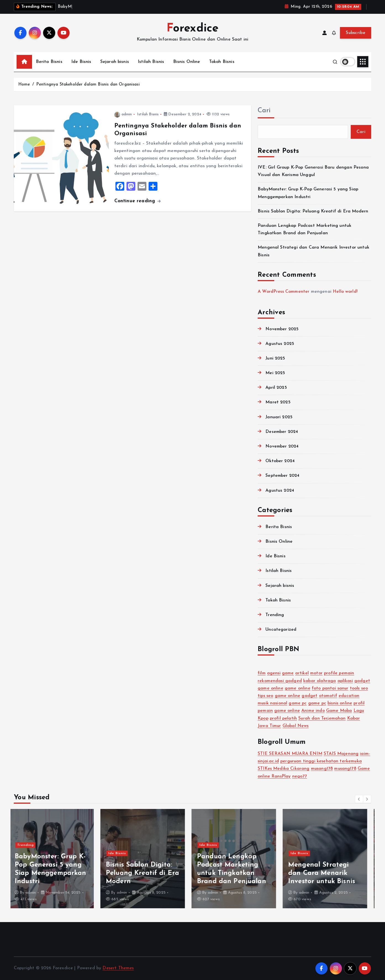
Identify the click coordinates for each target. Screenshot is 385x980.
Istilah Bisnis (151, 62)
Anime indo (313, 711)
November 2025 (282, 329)
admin (123, 114)
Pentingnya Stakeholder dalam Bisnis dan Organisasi (88, 85)
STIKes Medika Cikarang (284, 769)
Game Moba (339, 711)
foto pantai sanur (330, 688)
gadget (362, 681)
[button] (359, 799)
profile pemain (339, 673)
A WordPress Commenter (284, 292)
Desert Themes (118, 968)
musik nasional (272, 703)
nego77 (300, 776)
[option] (56, 859)
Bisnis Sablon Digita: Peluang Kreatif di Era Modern (313, 211)
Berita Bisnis (49, 62)
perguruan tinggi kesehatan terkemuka (321, 761)
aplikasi (345, 681)
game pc (298, 703)
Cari (264, 111)
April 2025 (276, 388)
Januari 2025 (279, 417)
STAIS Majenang (341, 754)
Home (24, 85)
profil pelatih (283, 718)
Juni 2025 (275, 358)
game (288, 673)
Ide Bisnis (81, 62)
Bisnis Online (187, 62)
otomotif (328, 696)
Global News (296, 726)
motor (316, 673)
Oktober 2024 (280, 461)
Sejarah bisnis (115, 62)
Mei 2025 (275, 373)
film (262, 673)
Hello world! (345, 292)
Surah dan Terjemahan (322, 718)
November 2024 (282, 446)
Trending (275, 615)
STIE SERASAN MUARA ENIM (290, 754)
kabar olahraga (320, 681)
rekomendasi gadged (280, 681)
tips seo (265, 696)
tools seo (359, 688)
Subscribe (356, 33)
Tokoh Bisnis (222, 62)
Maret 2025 (278, 402)
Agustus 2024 (280, 491)
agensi (274, 673)
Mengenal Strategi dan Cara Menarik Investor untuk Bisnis (326, 873)
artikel (302, 673)
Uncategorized (281, 630)
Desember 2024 (282, 432)
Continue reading (138, 201)
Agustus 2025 (280, 344)
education (349, 696)
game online (271, 688)
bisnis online (340, 703)
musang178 (322, 769)
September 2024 (282, 476)
